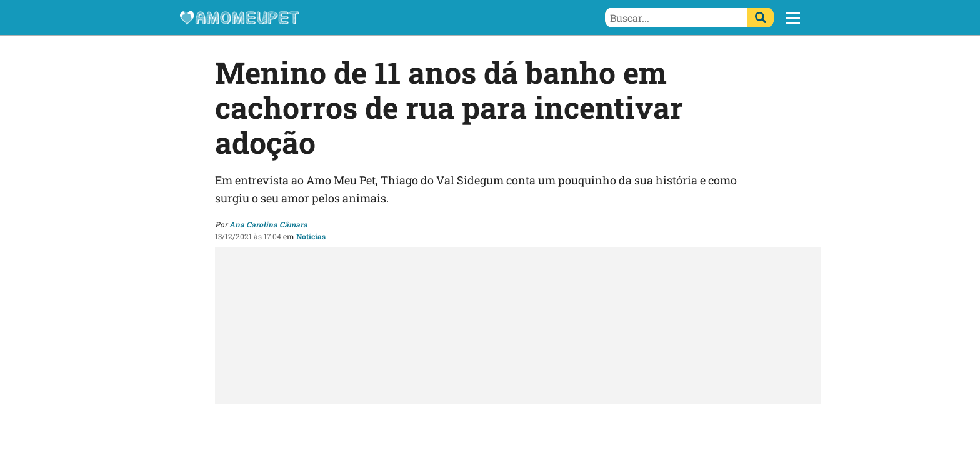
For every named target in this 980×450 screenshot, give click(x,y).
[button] (793, 18)
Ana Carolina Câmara (268, 224)
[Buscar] (761, 17)
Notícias (311, 236)
